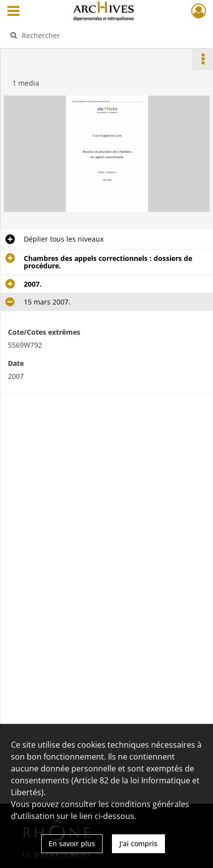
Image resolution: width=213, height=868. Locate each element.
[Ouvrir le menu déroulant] (13, 12)
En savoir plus (72, 843)
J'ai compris (138, 843)
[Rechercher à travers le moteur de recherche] (104, 35)
